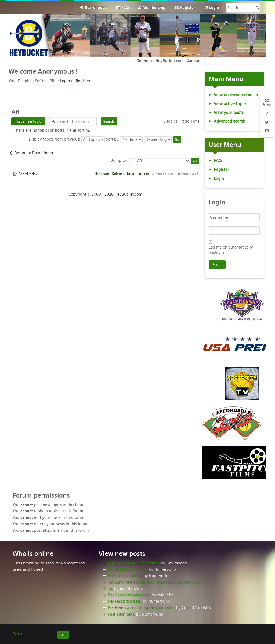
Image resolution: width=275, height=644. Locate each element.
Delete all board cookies (131, 174)
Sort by (124, 139)
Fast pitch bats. (122, 614)
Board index (28, 174)
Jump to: (119, 160)
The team (102, 174)
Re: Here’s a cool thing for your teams (142, 608)
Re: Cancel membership (129, 595)
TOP (63, 635)
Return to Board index (34, 153)
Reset (17, 634)
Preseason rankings (125, 576)
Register (83, 81)
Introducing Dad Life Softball (134, 563)
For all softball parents (128, 569)
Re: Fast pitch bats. (125, 601)
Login (65, 81)
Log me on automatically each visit (231, 250)
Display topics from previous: (67, 139)
